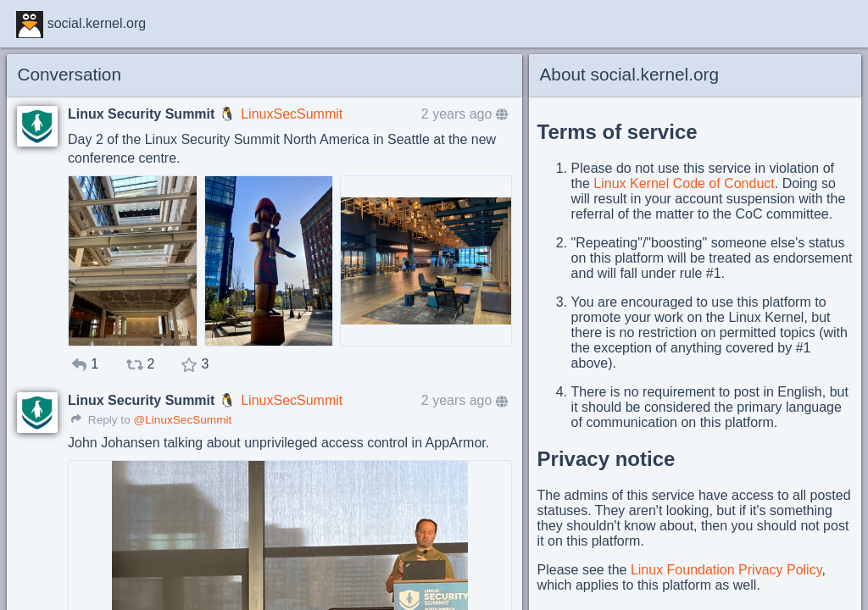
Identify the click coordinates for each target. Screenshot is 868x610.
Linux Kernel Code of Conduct (684, 183)
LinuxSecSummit (292, 114)
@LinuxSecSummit (182, 420)
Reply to (101, 420)
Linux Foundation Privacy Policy (726, 570)
